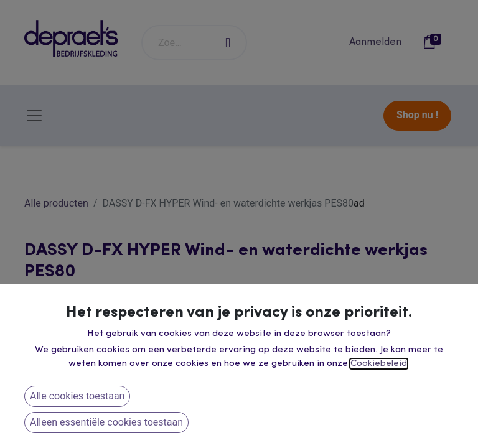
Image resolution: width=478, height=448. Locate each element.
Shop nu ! (417, 115)
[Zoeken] (228, 43)
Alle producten (56, 203)
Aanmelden (375, 42)
